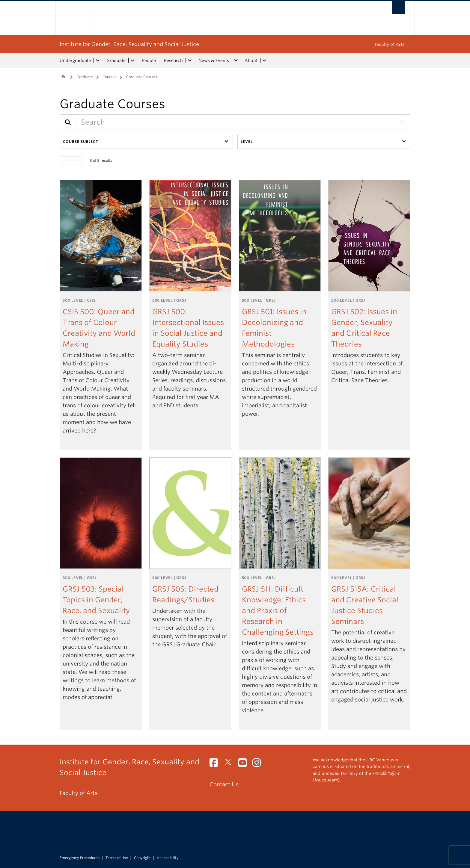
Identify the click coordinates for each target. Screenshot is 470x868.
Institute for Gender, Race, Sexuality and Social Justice (129, 44)
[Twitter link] (230, 764)
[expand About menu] (264, 61)
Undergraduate (75, 61)
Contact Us (224, 784)
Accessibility (168, 858)
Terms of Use (117, 858)
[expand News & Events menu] (236, 61)
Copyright (142, 858)
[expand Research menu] (190, 61)
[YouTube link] (245, 764)
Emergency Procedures (80, 858)
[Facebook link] (216, 764)
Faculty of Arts (390, 44)
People (149, 61)
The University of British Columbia (72, 18)
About (251, 61)
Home (63, 76)
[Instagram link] (259, 764)
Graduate (116, 61)
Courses (109, 77)
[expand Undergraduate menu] (98, 61)
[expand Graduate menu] (132, 61)
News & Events (214, 61)
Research (173, 61)
